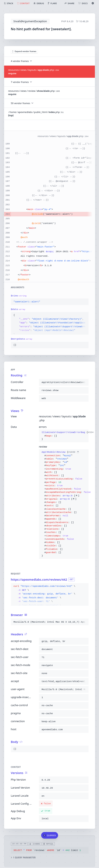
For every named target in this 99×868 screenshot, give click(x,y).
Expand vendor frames (24, 51)
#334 (93, 432)
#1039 (74, 452)
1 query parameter (23, 858)
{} (64, 436)
